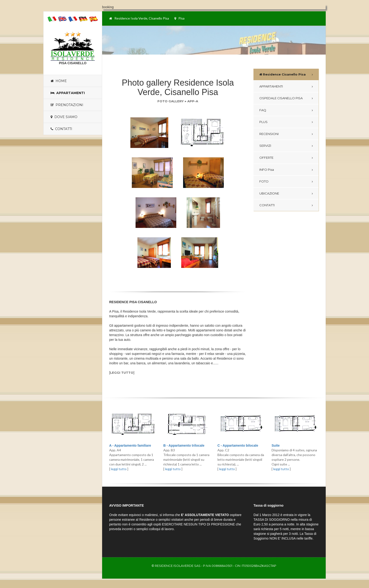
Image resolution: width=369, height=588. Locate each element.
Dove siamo (64, 117)
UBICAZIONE (269, 193)
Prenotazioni (67, 105)
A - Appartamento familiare (130, 445)
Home (59, 81)
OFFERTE (266, 158)
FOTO (264, 181)
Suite (276, 445)
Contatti (61, 129)
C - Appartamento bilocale (238, 445)
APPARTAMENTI (271, 86)
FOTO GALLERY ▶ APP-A (178, 101)
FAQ (263, 110)
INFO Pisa (267, 170)
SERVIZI (265, 146)
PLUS (263, 122)
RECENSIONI (269, 134)
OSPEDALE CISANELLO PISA (281, 98)
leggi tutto (122, 373)
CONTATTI (267, 205)
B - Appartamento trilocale (184, 445)
